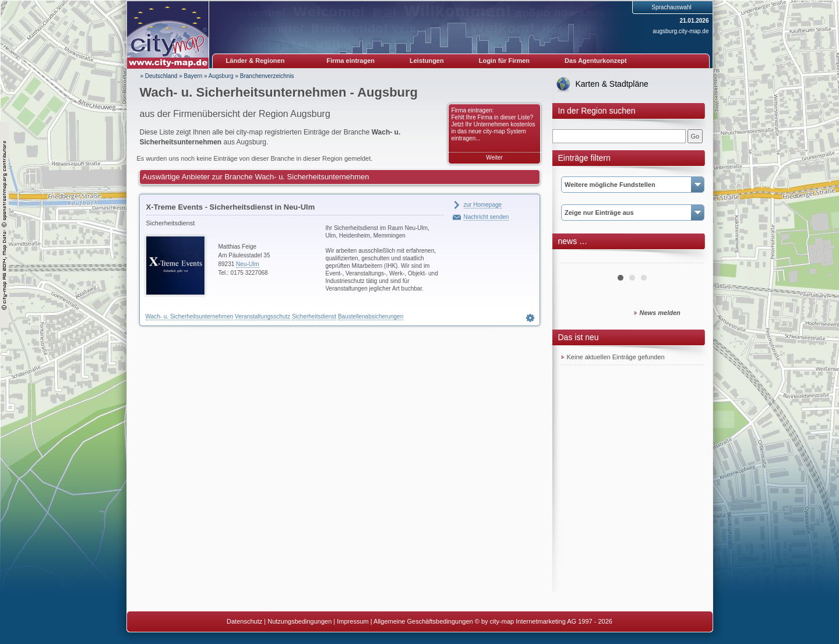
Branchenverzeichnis (267, 76)
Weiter (494, 158)
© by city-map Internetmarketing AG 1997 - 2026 (544, 621)
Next (689, 259)
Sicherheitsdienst (314, 316)
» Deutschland (159, 76)
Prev (576, 259)
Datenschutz (244, 621)
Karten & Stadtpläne (612, 84)
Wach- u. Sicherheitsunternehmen (190, 316)
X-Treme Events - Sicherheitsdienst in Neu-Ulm (231, 207)
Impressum (352, 621)
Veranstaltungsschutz (262, 316)
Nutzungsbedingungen (299, 621)
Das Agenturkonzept (596, 61)
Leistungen (427, 61)
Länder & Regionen (255, 61)
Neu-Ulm (247, 264)
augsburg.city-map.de (681, 31)
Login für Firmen (504, 61)
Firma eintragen (351, 61)
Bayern (193, 76)
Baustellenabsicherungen (371, 316)
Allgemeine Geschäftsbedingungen (423, 621)
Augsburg (221, 76)
